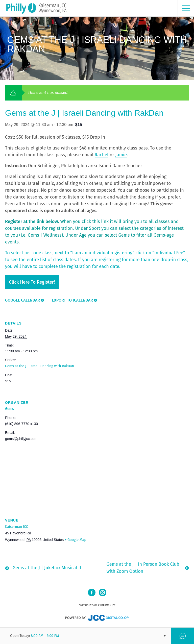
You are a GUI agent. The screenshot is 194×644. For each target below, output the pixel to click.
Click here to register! (32, 282)
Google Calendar (22, 300)
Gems (9, 409)
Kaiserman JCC (16, 527)
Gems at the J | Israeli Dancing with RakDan (40, 366)
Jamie (121, 155)
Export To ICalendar (72, 300)
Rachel (102, 155)
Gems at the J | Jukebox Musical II (47, 568)
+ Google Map (75, 540)
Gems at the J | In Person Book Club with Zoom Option (143, 568)
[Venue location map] (97, 475)
